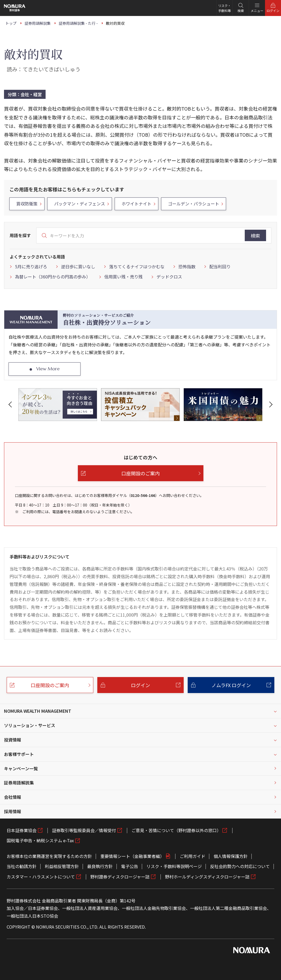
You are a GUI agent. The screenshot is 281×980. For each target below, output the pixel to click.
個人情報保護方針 (231, 856)
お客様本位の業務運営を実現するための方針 (49, 856)
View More (48, 369)
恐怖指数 (187, 266)
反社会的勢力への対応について (240, 866)
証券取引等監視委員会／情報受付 (84, 830)
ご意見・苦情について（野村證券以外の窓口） (176, 830)
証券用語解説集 (19, 783)
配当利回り (220, 266)
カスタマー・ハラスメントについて (41, 877)
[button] (11, 404)
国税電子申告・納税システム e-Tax (40, 840)
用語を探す (20, 235)
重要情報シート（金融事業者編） (132, 856)
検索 (255, 236)
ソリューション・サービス (30, 725)
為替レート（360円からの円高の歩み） (53, 277)
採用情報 (13, 811)
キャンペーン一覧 (21, 768)
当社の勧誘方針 (22, 866)
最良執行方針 (100, 866)
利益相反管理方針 (62, 866)
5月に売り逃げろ (31, 266)
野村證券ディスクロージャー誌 (120, 877)
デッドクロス (169, 277)
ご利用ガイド (192, 856)
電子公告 (130, 866)
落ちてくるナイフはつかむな (137, 266)
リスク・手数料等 (224, 8)
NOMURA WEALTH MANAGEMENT (38, 711)
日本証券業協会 (22, 830)
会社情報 (13, 797)
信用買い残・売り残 (123, 277)
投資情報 (13, 740)
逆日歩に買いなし (78, 266)
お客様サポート (19, 754)
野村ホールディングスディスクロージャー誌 (207, 877)
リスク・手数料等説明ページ (174, 866)
